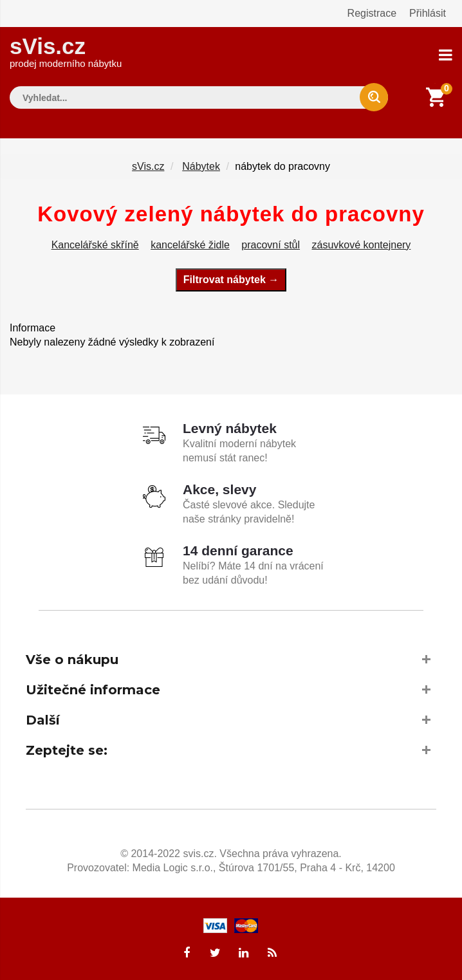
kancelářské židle (190, 245)
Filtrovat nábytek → (231, 280)
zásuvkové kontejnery (362, 245)
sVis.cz (66, 51)
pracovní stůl (271, 245)
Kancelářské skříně (95, 245)
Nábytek (201, 166)
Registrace (372, 13)
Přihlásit (428, 13)
